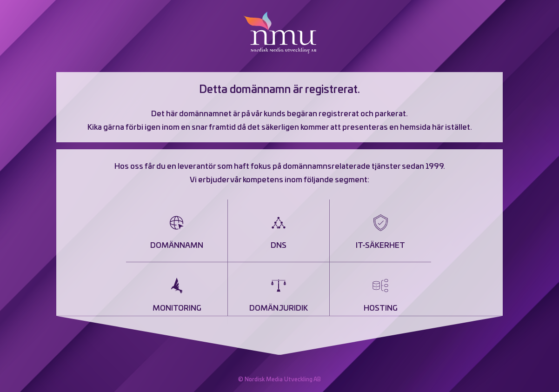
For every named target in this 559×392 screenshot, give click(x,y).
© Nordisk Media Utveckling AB (279, 379)
